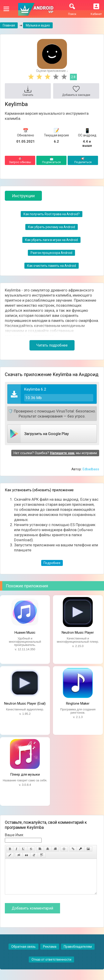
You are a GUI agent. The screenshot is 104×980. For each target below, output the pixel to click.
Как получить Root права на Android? (52, 214)
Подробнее (52, 563)
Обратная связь (23, 954)
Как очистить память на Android (52, 266)
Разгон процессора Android (51, 253)
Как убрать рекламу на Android (52, 227)
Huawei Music (25, 633)
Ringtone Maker (78, 703)
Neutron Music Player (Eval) (25, 703)
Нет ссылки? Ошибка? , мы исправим (55, 453)
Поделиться (83, 160)
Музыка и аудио (38, 25)
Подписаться (52, 160)
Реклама (50, 954)
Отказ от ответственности (51, 966)
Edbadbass (91, 469)
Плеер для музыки (25, 774)
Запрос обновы (20, 160)
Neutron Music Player (78, 633)
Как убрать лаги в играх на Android (51, 240)
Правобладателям (78, 954)
